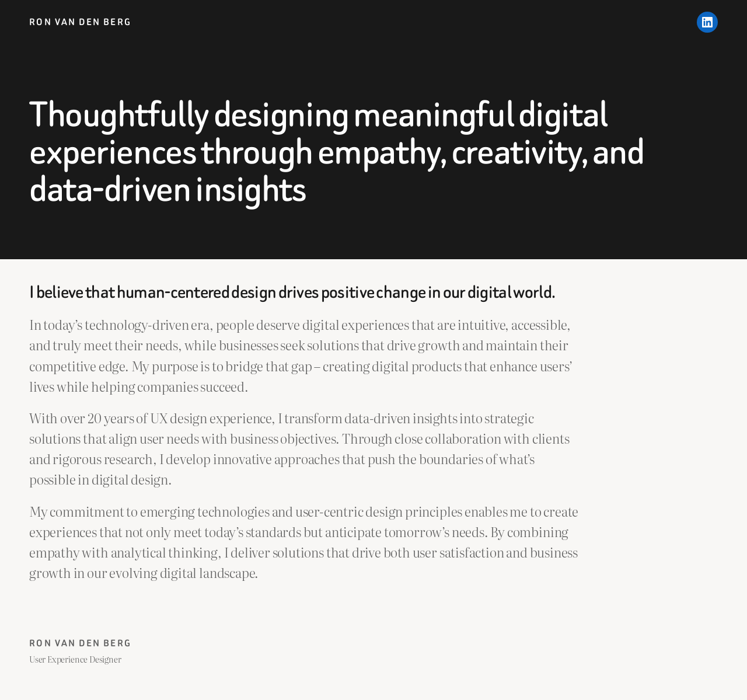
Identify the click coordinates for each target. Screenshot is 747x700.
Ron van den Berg (80, 22)
